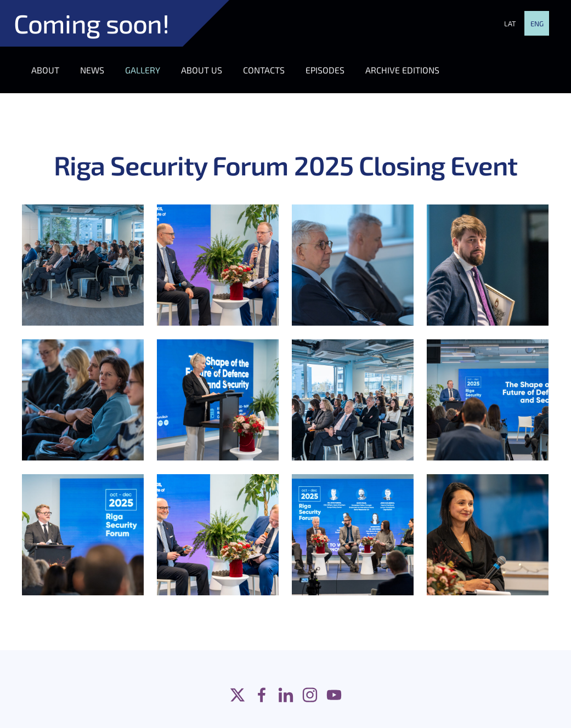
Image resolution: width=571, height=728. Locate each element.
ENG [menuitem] (537, 24)
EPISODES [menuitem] (325, 70)
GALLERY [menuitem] (143, 70)
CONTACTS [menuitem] (264, 70)
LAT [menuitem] (510, 24)
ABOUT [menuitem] (45, 70)
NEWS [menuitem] (92, 70)
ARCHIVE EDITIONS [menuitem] (402, 70)
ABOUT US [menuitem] (202, 70)
